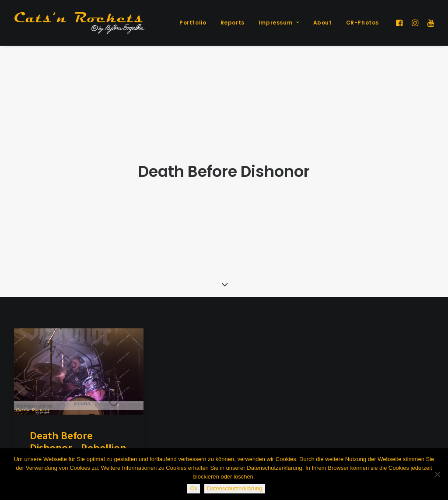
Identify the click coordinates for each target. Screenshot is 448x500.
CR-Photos (362, 23)
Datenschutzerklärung (234, 488)
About (323, 23)
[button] (401, 23)
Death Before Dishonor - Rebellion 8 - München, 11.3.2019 (78, 427)
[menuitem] (193, 23)
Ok (194, 488)
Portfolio (193, 23)
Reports (233, 23)
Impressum (279, 23)
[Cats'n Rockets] (80, 23)
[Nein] (437, 474)
